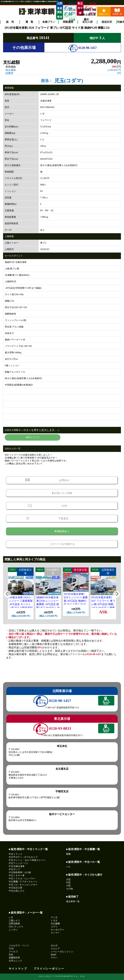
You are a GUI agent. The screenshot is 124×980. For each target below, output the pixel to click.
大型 (68, 880)
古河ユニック (15, 961)
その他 (69, 889)
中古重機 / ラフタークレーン (23, 882)
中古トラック (15, 854)
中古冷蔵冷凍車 (17, 866)
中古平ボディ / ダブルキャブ (23, 857)
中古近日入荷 (15, 888)
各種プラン (49, 22)
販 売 (10, 22)
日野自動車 (14, 924)
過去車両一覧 (73, 901)
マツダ (54, 917)
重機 (68, 854)
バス (68, 867)
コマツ (54, 927)
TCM (11, 949)
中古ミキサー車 (17, 875)
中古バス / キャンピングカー (23, 885)
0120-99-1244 (70, 15)
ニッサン (13, 930)
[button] (8, 594)
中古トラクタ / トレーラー (22, 879)
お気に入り (104, 12)
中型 (68, 883)
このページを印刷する (62, 544)
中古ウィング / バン (19, 863)
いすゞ (12, 917)
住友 (11, 955)
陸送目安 (107, 22)
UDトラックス (16, 927)
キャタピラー (57, 930)
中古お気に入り (17, 891)
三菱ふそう (14, 921)
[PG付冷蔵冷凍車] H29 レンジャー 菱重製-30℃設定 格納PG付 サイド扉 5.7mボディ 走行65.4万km (76, 601)
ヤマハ (54, 958)
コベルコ (13, 952)
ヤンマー (55, 933)
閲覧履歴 (68, 22)
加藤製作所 (14, 958)
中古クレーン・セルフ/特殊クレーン (27, 860)
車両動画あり (62, 531)
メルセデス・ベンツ (19, 946)
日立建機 (55, 924)
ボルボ (54, 946)
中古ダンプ (14, 869)
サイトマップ (18, 969)
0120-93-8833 (90, 8)
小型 (68, 886)
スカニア (55, 949)
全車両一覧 (117, 12)
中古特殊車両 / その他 (20, 872)
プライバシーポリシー (49, 969)
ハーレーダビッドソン (62, 952)
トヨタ (54, 921)
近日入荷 (88, 22)
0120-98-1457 (83, 48)
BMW (54, 955)
